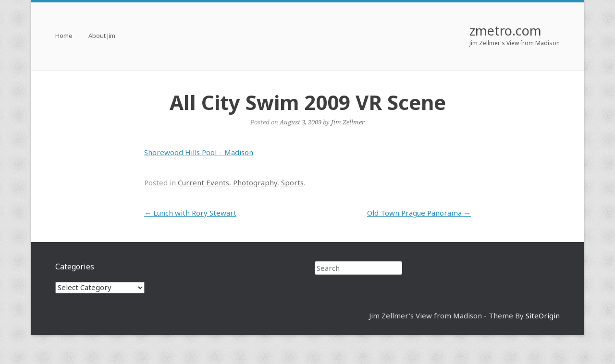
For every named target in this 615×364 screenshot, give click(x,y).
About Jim (102, 36)
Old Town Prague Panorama (419, 213)
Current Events (203, 182)
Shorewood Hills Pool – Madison (199, 152)
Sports (292, 182)
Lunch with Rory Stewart (190, 213)
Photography (255, 182)
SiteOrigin (543, 315)
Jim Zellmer (348, 122)
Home (64, 36)
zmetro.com (505, 30)
